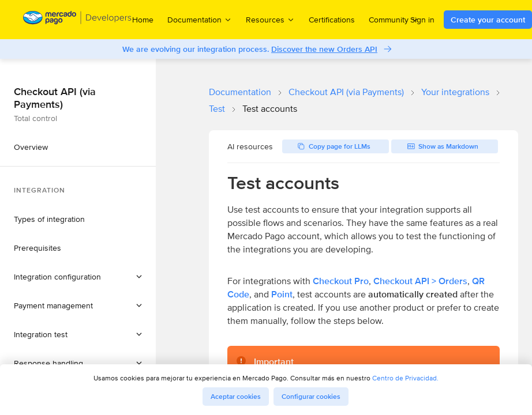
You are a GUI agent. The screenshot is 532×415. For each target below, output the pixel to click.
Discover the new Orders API (324, 49)
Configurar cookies (311, 397)
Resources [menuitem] (270, 19)
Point (282, 294)
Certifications (332, 20)
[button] (78, 277)
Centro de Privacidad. (405, 378)
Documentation (240, 92)
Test (217, 109)
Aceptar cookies (236, 397)
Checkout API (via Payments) (346, 92)
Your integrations (455, 92)
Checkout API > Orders (420, 281)
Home (143, 20)
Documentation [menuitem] (200, 19)
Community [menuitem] (394, 19)
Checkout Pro (341, 281)
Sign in (422, 20)
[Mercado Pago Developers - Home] (78, 20)
